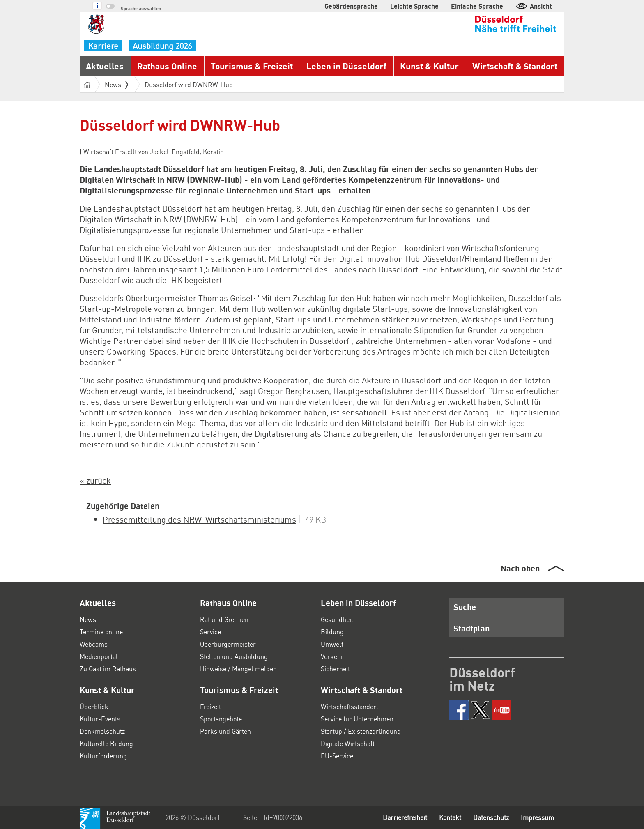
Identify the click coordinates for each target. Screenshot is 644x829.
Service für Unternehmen (357, 719)
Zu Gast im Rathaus (108, 669)
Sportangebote (221, 719)
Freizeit (210, 706)
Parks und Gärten (225, 731)
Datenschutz (491, 817)
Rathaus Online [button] (167, 66)
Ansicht (534, 6)
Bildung (332, 632)
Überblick (94, 706)
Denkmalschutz (102, 731)
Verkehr (332, 656)
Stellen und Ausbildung (234, 656)
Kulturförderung (103, 756)
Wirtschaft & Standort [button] (515, 66)
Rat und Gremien (224, 619)
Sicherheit (335, 669)
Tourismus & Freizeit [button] (252, 66)
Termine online (101, 632)
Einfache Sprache (477, 6)
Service (210, 632)
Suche (465, 607)
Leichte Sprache (414, 6)
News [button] (116, 84)
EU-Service (337, 756)
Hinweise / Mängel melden (238, 669)
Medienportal (99, 656)
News (88, 619)
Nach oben (520, 568)
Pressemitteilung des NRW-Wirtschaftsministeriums (199, 519)
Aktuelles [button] (105, 66)
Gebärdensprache (351, 6)
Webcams (94, 644)
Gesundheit (337, 619)
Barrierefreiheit (405, 817)
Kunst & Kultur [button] (429, 66)
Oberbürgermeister (228, 644)
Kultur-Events (100, 719)
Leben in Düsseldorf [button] (346, 66)
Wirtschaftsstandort (350, 706)
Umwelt (332, 644)
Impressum (537, 817)
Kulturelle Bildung (106, 743)
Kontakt (450, 817)
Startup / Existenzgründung (361, 731)
